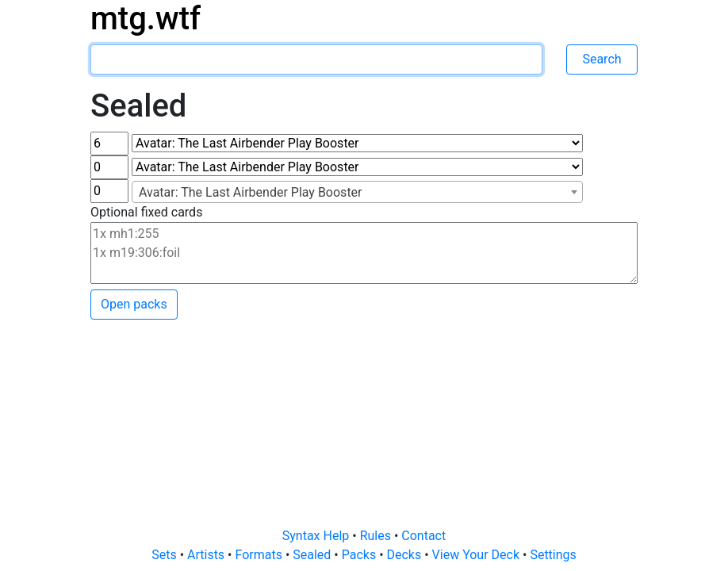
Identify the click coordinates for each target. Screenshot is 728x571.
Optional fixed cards (146, 212)
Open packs (134, 304)
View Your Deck (477, 555)
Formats (260, 555)
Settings (553, 555)
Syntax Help (318, 536)
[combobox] (357, 192)
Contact (423, 536)
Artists (207, 555)
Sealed (313, 555)
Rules (377, 536)
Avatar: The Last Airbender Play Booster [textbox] (251, 192)
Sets (165, 555)
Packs (360, 555)
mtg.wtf (146, 19)
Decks (406, 555)
